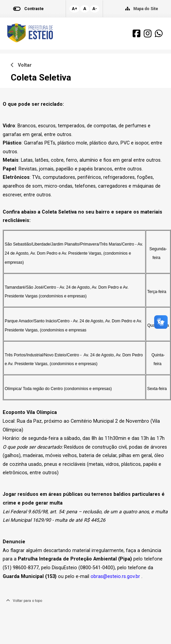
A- (95, 9)
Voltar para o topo (24, 601)
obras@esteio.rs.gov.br (115, 576)
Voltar (21, 65)
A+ (74, 9)
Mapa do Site (146, 9)
